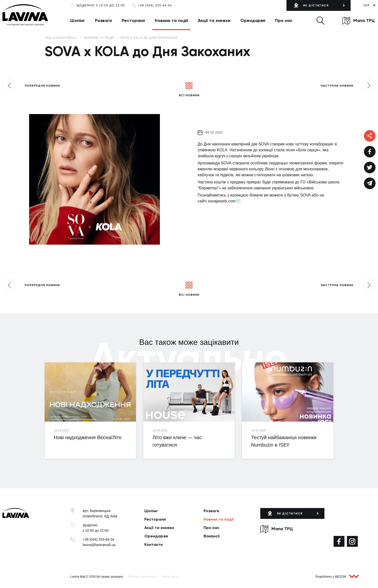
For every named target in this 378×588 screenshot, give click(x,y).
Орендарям (253, 20)
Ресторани (133, 20)
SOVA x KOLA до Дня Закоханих (149, 38)
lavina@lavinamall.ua (99, 545)
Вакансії (212, 536)
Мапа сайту (170, 577)
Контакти (153, 544)
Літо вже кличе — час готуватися (177, 441)
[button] (320, 20)
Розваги (103, 20)
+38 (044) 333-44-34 (155, 6)
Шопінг (78, 20)
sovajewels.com (222, 201)
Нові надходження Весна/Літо (88, 437)
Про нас (284, 20)
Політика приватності (142, 577)
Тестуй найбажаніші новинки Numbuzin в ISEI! (284, 441)
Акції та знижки (214, 20)
